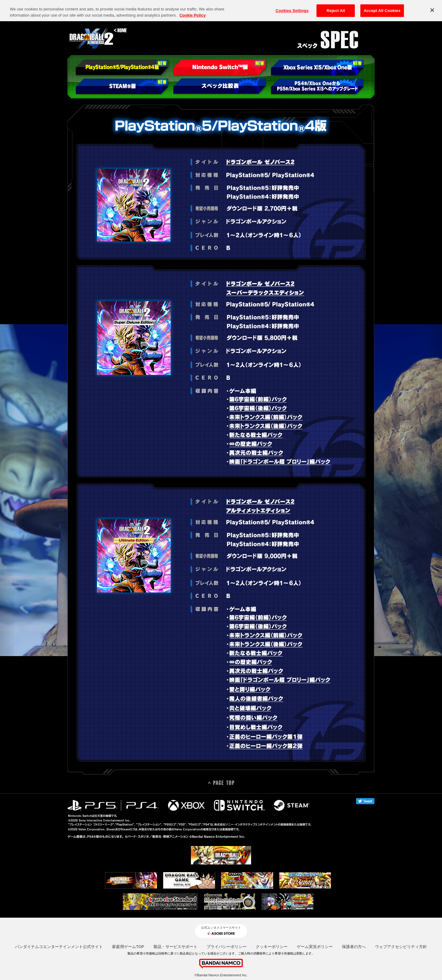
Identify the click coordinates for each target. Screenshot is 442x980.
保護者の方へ (354, 947)
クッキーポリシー (272, 947)
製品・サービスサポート (175, 947)
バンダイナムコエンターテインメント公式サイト (59, 947)
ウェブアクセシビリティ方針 (401, 947)
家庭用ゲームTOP (128, 947)
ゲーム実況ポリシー (315, 947)
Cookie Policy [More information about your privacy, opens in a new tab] (193, 8)
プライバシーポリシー (227, 947)
